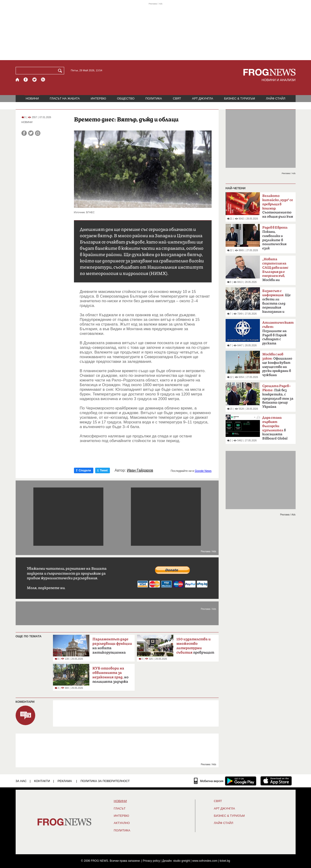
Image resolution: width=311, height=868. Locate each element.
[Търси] (61, 71)
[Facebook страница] (26, 80)
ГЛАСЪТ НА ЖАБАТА (65, 98)
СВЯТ (177, 98)
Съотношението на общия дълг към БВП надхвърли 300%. (278, 208)
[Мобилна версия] (209, 781)
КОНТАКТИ (42, 781)
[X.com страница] (35, 80)
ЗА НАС (21, 781)
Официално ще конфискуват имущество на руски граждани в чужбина (277, 365)
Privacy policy (151, 861)
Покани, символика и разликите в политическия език (275, 238)
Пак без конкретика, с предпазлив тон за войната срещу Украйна (278, 396)
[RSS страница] (43, 80)
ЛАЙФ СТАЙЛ (276, 98)
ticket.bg (225, 861)
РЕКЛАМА (65, 781)
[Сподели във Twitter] (31, 133)
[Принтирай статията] (38, 133)
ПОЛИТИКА (154, 98)
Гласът (120, 809)
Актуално (122, 823)
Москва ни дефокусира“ (275, 271)
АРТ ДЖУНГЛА (203, 98)
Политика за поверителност (105, 781)
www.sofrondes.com (205, 861)
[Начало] (18, 80)
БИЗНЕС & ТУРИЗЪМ (240, 98)
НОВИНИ (32, 98)
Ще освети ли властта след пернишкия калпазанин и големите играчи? (278, 303)
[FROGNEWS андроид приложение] (241, 781)
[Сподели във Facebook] (24, 133)
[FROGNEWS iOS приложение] (276, 781)
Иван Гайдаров (140, 470)
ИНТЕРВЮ (98, 98)
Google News (203, 471)
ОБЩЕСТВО (126, 98)
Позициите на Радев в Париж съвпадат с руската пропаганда (278, 334)
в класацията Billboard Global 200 (275, 429)
